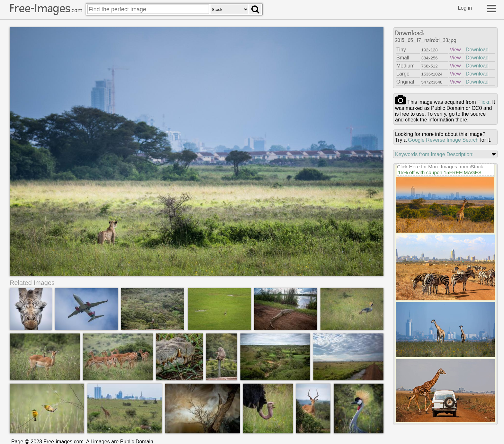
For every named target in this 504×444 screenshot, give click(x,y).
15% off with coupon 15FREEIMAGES (440, 172)
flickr (483, 102)
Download (477, 50)
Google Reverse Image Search (443, 140)
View (455, 50)
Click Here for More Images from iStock (440, 167)
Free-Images (46, 8)
